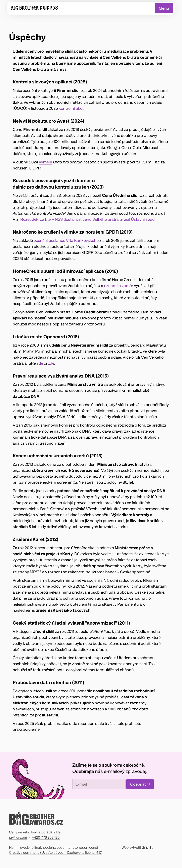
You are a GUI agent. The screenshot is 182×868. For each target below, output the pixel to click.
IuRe (57, 832)
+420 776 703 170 (46, 837)
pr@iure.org (18, 837)
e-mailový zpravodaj (125, 771)
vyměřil (46, 162)
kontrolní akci (71, 108)
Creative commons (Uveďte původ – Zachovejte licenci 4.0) (56, 852)
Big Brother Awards (34, 8)
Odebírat (140, 784)
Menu (164, 8)
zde (40, 363)
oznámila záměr (119, 286)
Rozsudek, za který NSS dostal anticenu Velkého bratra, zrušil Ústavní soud (87, 219)
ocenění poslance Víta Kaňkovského (66, 240)
